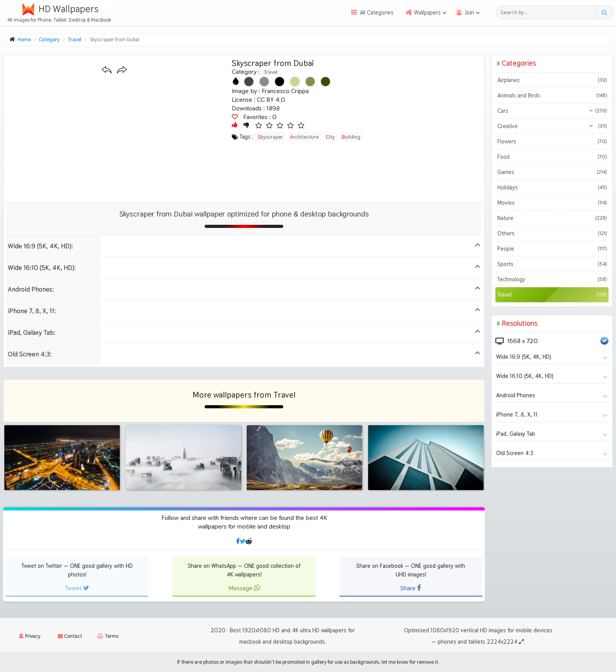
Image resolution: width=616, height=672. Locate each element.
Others (552, 233)
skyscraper (270, 137)
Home (24, 39)
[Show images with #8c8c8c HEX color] (264, 82)
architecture (304, 137)
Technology (552, 279)
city (330, 137)
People (552, 249)
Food (552, 157)
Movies (552, 203)
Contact (70, 636)
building (351, 137)
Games (552, 172)
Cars (552, 111)
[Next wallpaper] (122, 70)
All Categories (377, 13)
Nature (552, 218)
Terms (108, 636)
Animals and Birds (552, 95)
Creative (552, 126)
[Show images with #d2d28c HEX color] (295, 82)
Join (469, 13)
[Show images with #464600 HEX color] (325, 82)
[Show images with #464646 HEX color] (249, 82)
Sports (552, 264)
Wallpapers (427, 13)
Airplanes (552, 80)
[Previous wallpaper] (107, 70)
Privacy (30, 636)
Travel (271, 72)
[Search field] (548, 12)
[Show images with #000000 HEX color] (280, 82)
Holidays (552, 187)
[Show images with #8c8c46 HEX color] (310, 82)
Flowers (552, 141)
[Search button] (604, 12)
